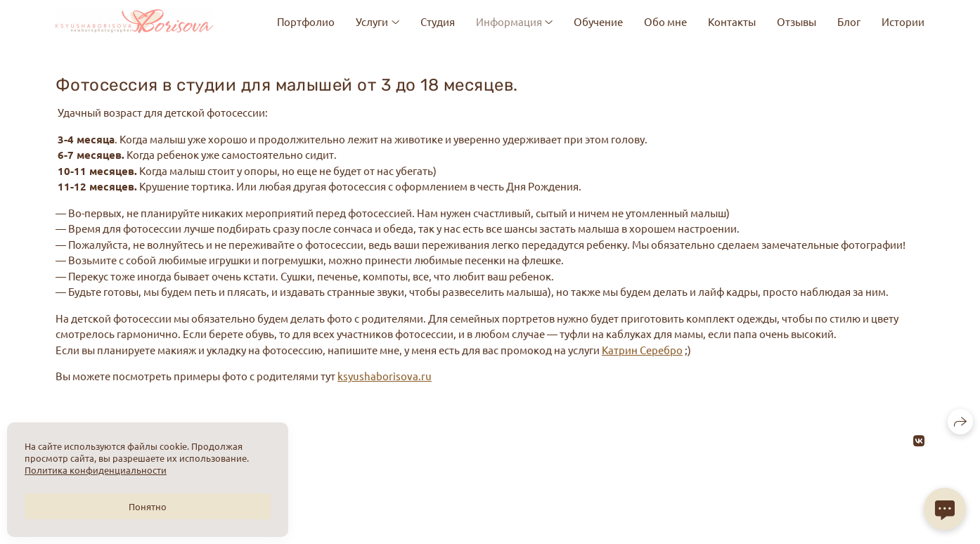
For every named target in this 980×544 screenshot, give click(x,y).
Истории (903, 21)
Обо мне (665, 21)
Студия (438, 21)
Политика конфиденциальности (96, 470)
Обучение (598, 21)
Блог (849, 21)
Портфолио (306, 21)
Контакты (732, 21)
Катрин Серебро (642, 350)
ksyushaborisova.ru (385, 376)
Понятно (148, 506)
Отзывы (797, 21)
